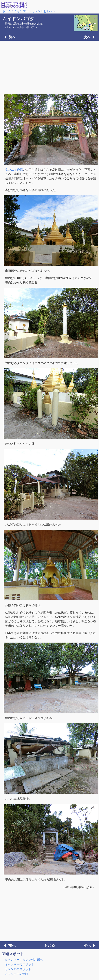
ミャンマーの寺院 (16, 974)
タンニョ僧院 (14, 170)
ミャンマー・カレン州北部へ (33, 11)
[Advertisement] (49, 67)
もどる (49, 945)
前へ (12, 37)
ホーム (7, 11)
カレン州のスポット (18, 969)
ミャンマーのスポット (19, 964)
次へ (87, 37)
